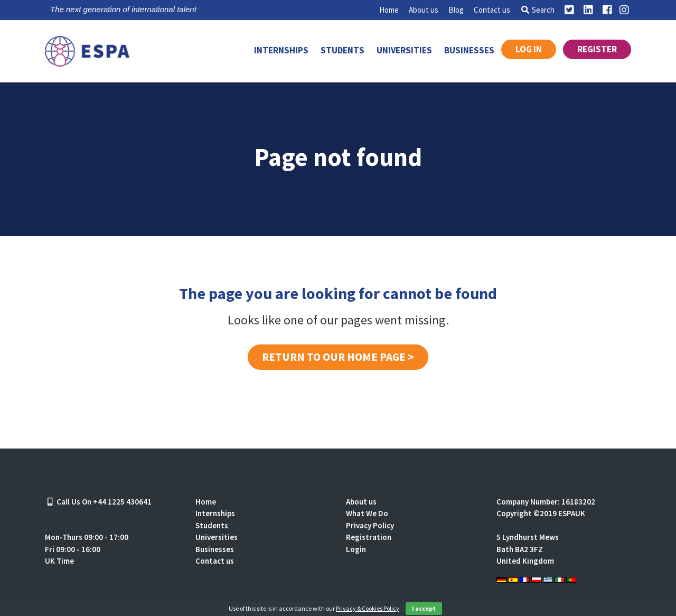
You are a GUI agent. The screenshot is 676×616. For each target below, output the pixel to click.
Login (356, 549)
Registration (369, 537)
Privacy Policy (370, 525)
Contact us (492, 10)
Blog (456, 10)
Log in (529, 49)
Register (597, 49)
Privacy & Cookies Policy (368, 608)
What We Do (367, 513)
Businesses (469, 50)
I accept (424, 608)
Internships (281, 50)
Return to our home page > (338, 357)
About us (424, 10)
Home (389, 10)
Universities (404, 50)
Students (342, 50)
